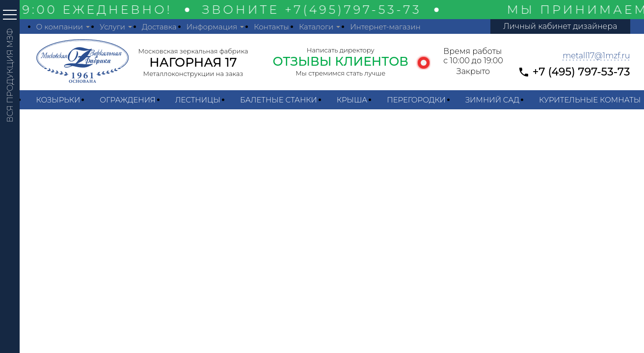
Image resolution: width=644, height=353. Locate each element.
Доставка (159, 27)
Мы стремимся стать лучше (340, 73)
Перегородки (416, 100)
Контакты (271, 27)
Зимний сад (492, 100)
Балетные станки (279, 100)
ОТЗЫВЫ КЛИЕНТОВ (340, 61)
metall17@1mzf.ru (596, 56)
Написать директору (341, 50)
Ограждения (127, 100)
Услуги (112, 27)
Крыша (352, 100)
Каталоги (316, 27)
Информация (212, 27)
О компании (60, 27)
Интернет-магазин (385, 27)
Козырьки (58, 100)
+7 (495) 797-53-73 (581, 72)
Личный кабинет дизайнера (560, 26)
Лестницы (198, 100)
